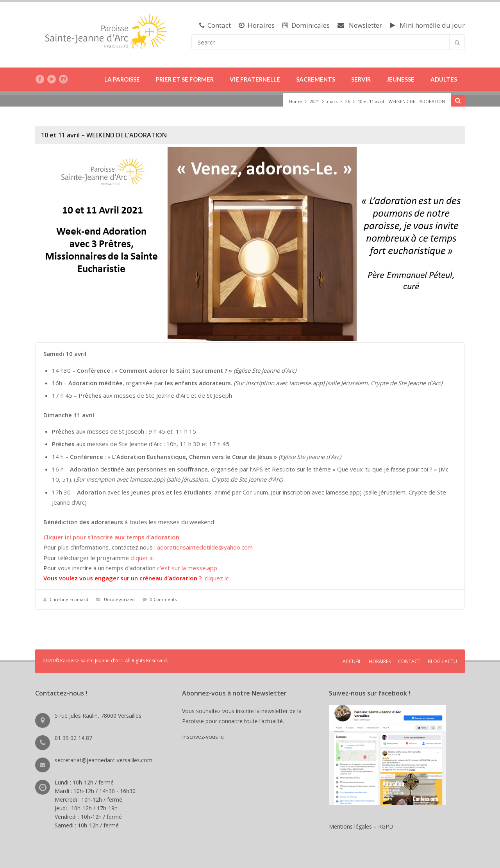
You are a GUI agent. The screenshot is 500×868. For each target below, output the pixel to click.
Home (296, 101)
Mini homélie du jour (427, 25)
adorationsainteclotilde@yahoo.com (205, 547)
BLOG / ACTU (442, 661)
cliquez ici (217, 578)
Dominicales (306, 25)
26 (348, 101)
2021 (314, 101)
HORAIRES (380, 661)
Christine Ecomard (69, 599)
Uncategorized (119, 599)
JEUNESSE (401, 79)
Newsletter (360, 25)
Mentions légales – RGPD (361, 826)
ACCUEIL (352, 661)
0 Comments (163, 599)
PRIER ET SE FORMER (185, 79)
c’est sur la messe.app (187, 568)
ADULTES (444, 79)
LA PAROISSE (122, 79)
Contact (215, 25)
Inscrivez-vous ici (205, 737)
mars (332, 101)
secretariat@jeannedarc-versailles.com (104, 760)
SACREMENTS (316, 79)
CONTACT (409, 661)
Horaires (257, 25)
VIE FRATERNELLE (255, 79)
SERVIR (361, 79)
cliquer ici (143, 558)
